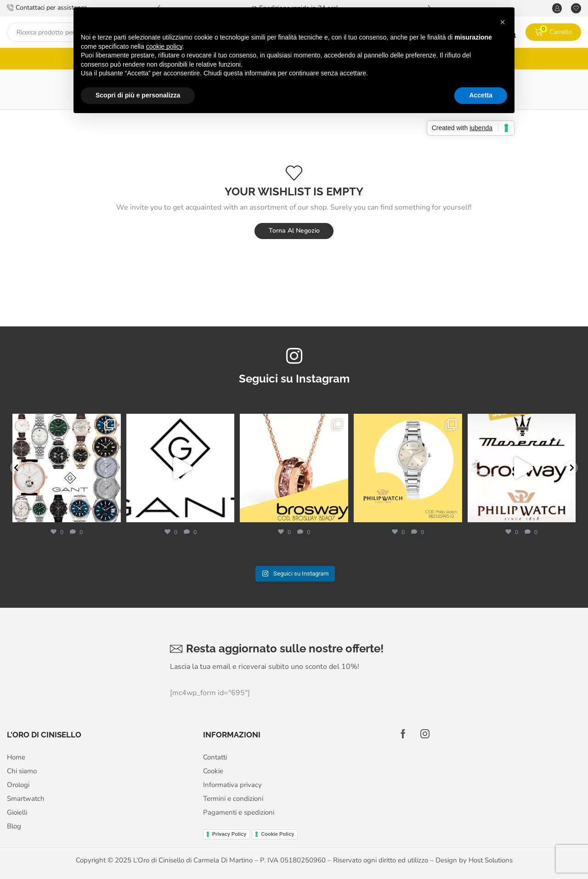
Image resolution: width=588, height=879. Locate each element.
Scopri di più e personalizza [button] (138, 95)
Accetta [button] (481, 95)
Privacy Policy (229, 831)
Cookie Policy (277, 831)
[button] (503, 22)
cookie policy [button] (164, 46)
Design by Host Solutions (474, 857)
